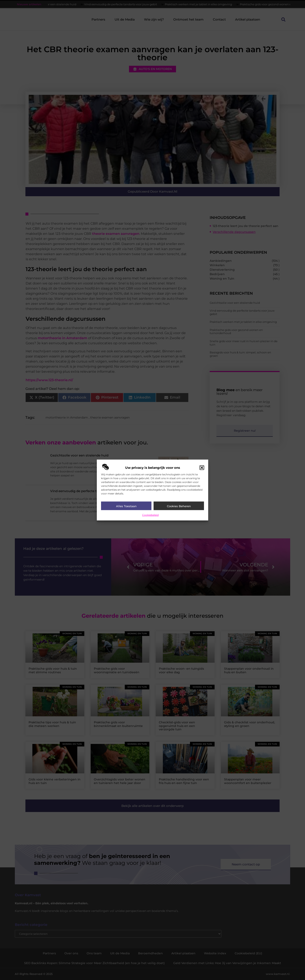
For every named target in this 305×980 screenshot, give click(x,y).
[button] (202, 468)
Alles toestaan (126, 506)
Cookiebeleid (150, 515)
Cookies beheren (179, 506)
